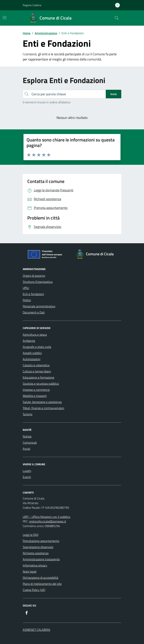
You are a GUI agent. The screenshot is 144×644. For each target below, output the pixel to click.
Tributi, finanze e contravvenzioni (43, 408)
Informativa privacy (35, 565)
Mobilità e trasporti (35, 396)
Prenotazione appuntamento (41, 541)
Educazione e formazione (38, 377)
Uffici (26, 288)
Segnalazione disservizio (38, 547)
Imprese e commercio (36, 390)
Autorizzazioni (32, 359)
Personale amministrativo (39, 306)
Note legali (30, 571)
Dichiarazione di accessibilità (40, 578)
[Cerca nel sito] (117, 18)
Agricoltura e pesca (35, 335)
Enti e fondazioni (33, 294)
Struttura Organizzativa (38, 282)
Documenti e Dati (34, 312)
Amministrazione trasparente (41, 559)
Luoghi (27, 471)
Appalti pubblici (32, 353)
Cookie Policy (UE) (34, 590)
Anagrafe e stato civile (37, 347)
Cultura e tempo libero (37, 371)
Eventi (27, 477)
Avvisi (26, 449)
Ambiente (29, 341)
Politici (27, 300)
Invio (114, 94)
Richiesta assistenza (36, 553)
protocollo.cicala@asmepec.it (48, 521)
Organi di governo (34, 276)
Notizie (27, 436)
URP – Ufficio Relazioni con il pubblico (47, 517)
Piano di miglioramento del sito (42, 584)
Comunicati (30, 442)
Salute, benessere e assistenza (42, 402)
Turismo (28, 414)
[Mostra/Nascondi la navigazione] (5, 18)
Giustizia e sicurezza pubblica (41, 384)
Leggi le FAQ (31, 535)
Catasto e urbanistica (36, 365)
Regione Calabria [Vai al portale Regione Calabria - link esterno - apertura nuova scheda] (32, 5)
